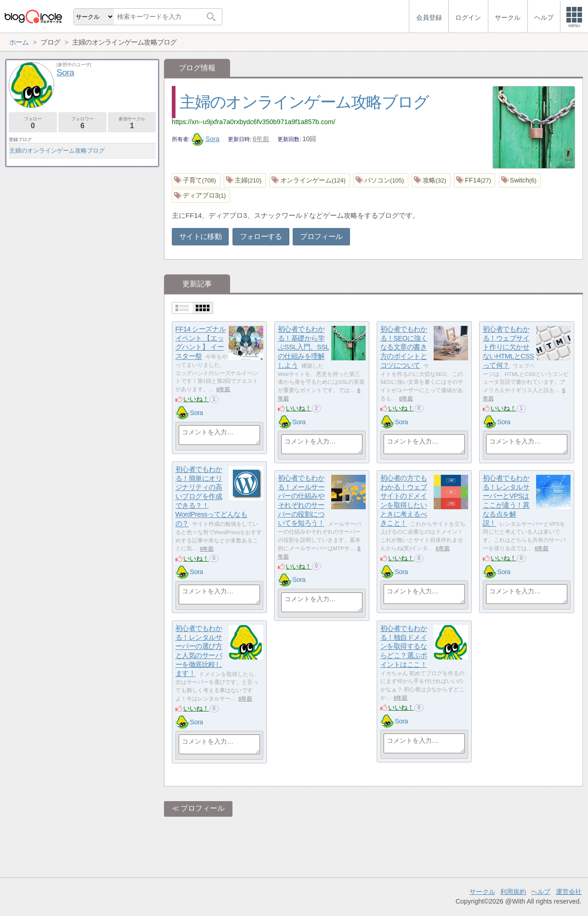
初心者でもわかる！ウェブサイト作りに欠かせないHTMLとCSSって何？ (509, 347)
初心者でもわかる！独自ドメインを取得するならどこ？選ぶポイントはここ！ (404, 647)
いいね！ (196, 399)
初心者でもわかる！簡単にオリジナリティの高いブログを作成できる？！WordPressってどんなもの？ (212, 497)
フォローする (261, 236)
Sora (205, 139)
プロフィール (321, 236)
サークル (482, 892)
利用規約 (513, 892)
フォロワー (82, 123)
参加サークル (132, 123)
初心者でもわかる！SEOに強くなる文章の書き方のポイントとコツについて (404, 347)
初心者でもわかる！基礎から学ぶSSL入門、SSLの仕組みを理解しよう (304, 347)
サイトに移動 (200, 236)
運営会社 (569, 892)
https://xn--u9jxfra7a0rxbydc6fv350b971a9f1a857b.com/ (254, 122)
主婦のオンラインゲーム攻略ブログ (304, 102)
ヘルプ (541, 892)
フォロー (33, 123)
